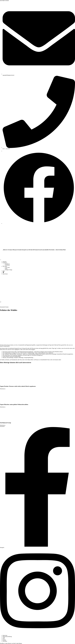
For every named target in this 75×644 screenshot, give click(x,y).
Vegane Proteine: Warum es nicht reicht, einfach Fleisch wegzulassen (18, 386)
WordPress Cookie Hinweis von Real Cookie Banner (11, 643)
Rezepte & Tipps (9, 270)
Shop (4, 271)
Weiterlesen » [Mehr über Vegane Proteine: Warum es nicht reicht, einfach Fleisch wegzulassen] (3, 389)
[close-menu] (1, 302)
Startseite (5, 262)
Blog (6, 269)
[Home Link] (35, 301)
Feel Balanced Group (5, 423)
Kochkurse (5, 263)
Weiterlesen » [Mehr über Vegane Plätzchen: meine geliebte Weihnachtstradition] (3, 407)
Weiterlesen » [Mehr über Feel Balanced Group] (3, 425)
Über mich (5, 266)
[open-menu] (1, 260)
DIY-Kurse (7, 265)
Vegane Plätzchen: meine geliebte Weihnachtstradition (14, 404)
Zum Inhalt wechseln (4, 1)
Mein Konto (5, 274)
